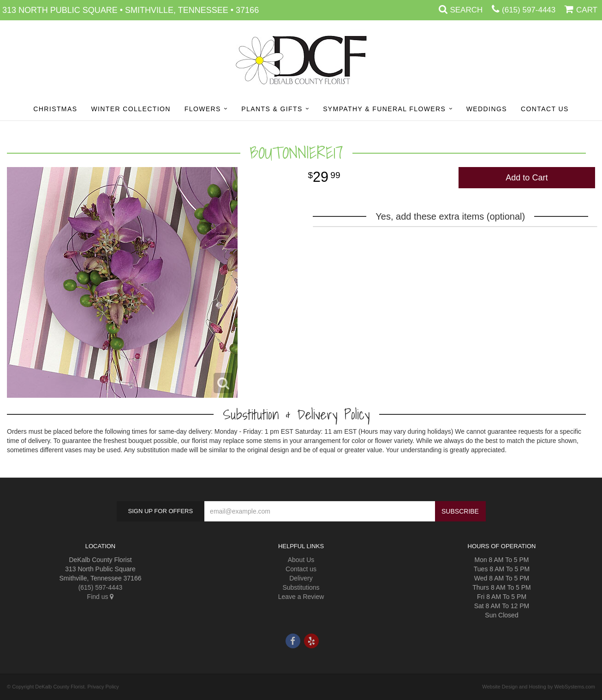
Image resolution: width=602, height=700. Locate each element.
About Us (301, 560)
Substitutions (301, 587)
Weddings (487, 109)
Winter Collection (131, 109)
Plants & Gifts (272, 109)
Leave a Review (301, 597)
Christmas (55, 109)
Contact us (301, 569)
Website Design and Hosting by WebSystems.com (539, 687)
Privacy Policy (103, 687)
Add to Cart (527, 178)
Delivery (301, 578)
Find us (101, 597)
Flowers (203, 109)
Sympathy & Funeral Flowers (384, 109)
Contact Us (545, 109)
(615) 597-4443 (529, 10)
